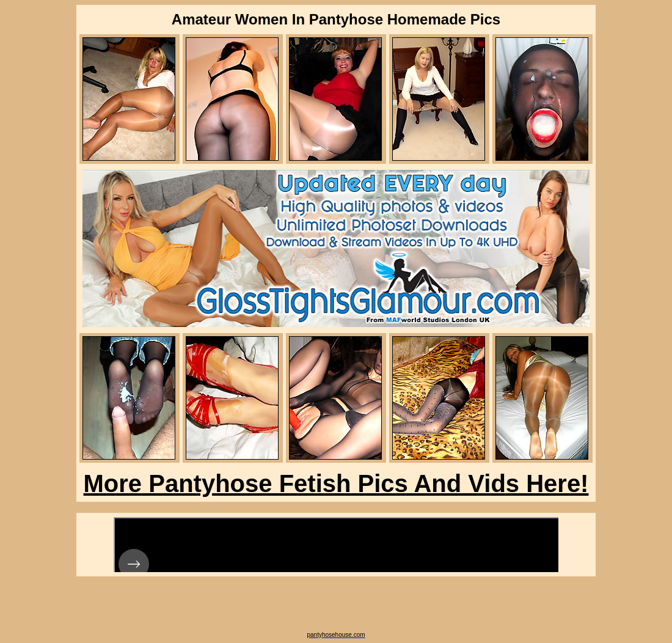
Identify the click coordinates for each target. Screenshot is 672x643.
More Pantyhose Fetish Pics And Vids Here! (336, 483)
